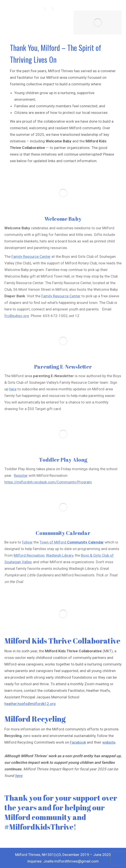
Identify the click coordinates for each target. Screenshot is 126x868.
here (19, 776)
